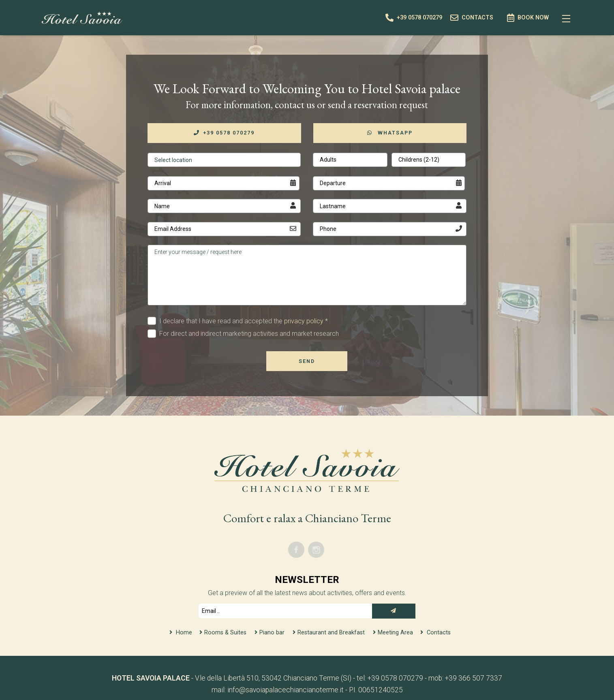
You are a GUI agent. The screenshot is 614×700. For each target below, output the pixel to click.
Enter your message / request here (307, 275)
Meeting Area (396, 633)
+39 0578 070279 (224, 133)
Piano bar (273, 633)
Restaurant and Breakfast (332, 633)
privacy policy (304, 321)
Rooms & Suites (225, 633)
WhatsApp (390, 133)
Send (307, 361)
